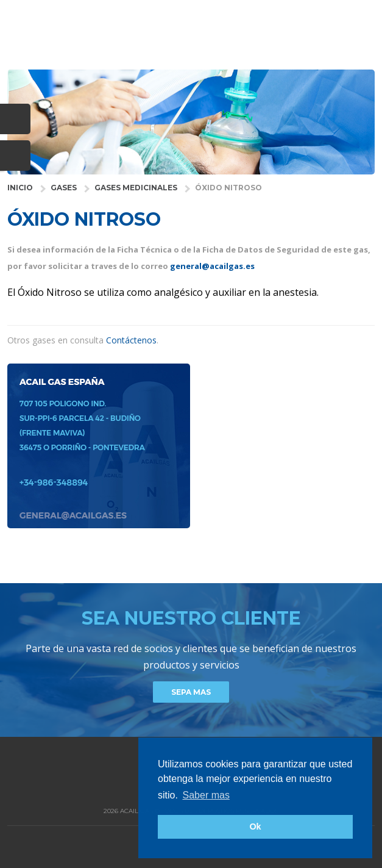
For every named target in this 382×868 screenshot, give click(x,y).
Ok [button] (255, 827)
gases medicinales (136, 188)
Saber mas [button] (206, 795)
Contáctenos (131, 340)
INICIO (20, 188)
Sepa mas (191, 692)
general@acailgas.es (212, 266)
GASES (64, 188)
